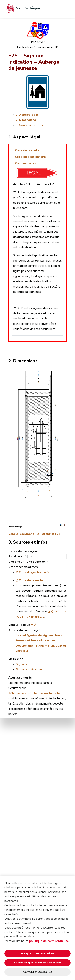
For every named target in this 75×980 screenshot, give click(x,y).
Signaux (21, 664)
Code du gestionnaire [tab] (30, 157)
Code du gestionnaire (34, 572)
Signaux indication (29, 669)
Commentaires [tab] (26, 163)
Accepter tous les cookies (37, 953)
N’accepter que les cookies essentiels (37, 963)
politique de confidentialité (49, 941)
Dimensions (28, 120)
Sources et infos (31, 125)
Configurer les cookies (38, 972)
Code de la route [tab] (27, 150)
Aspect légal (29, 115)
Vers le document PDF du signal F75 (34, 534)
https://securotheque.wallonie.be (36, 693)
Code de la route (31, 580)
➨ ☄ (34, 625)
